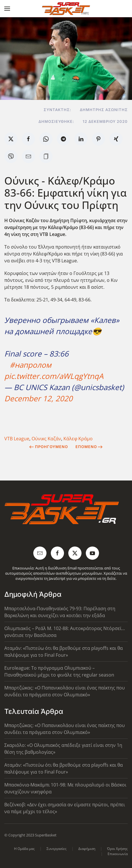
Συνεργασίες (57, 849)
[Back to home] (66, 9)
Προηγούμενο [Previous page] (49, 447)
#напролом (31, 365)
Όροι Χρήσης (117, 849)
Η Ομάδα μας (24, 849)
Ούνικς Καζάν (46, 439)
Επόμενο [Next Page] (89, 447)
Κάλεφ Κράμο (78, 439)
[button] (7, 9)
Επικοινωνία (118, 854)
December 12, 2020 (38, 398)
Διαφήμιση (87, 849)
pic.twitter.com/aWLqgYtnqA (54, 376)
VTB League (17, 439)
